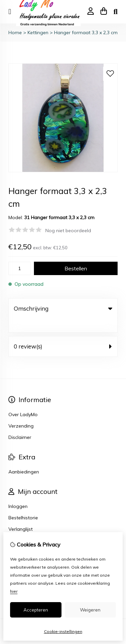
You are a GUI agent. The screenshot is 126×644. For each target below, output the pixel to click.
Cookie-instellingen (63, 631)
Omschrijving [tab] (63, 308)
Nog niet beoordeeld (68, 231)
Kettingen (38, 33)
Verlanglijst (20, 515)
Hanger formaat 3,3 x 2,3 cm (86, 33)
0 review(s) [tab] (63, 333)
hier (14, 591)
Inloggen (18, 493)
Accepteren (36, 610)
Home (15, 33)
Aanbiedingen (24, 458)
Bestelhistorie (23, 504)
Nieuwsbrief (21, 527)
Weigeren (90, 610)
